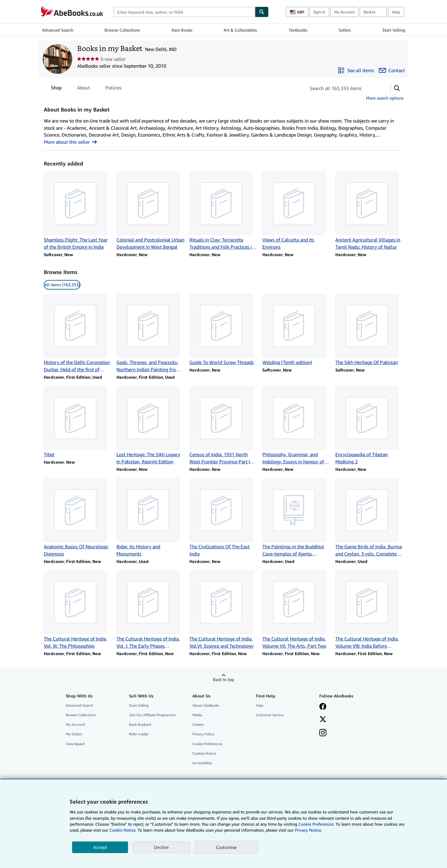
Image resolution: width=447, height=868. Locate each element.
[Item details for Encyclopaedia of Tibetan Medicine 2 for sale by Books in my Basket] (369, 426)
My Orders (74, 734)
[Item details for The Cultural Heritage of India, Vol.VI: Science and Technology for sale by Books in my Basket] (223, 610)
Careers (198, 724)
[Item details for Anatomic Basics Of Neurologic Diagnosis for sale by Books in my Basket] (78, 518)
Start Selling (394, 30)
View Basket (75, 744)
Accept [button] (100, 847)
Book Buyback (140, 724)
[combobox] (184, 12)
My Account (344, 12)
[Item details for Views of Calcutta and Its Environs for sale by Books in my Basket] (296, 211)
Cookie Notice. (123, 830)
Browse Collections (122, 30)
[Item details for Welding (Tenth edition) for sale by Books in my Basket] (296, 330)
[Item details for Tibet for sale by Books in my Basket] (78, 422)
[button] (397, 88)
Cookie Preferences (207, 744)
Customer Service (270, 715)
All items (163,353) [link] (62, 285)
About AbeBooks (206, 705)
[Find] (262, 12)
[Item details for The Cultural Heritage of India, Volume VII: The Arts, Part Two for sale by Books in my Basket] (296, 610)
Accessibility (202, 763)
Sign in (319, 12)
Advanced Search (58, 30)
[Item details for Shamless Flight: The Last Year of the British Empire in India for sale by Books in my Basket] (78, 211)
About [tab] (84, 89)
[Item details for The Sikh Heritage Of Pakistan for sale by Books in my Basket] (369, 330)
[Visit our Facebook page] (323, 707)
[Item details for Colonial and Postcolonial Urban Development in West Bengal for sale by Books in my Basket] (151, 211)
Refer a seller (139, 734)
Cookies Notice (204, 753)
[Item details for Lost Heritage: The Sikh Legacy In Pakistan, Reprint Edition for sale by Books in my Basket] (151, 426)
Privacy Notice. (308, 830)
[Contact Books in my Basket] (392, 70)
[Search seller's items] (342, 88)
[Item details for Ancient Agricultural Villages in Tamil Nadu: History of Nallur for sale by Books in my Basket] (369, 211)
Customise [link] (226, 847)
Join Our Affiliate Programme (152, 715)
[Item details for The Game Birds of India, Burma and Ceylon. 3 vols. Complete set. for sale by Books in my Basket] (369, 518)
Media (197, 715)
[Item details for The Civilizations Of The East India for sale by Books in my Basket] (223, 518)
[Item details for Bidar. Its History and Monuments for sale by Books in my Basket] (151, 518)
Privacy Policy (203, 734)
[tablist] (86, 88)
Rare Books (182, 30)
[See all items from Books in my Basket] (356, 70)
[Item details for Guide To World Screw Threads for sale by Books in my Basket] (223, 330)
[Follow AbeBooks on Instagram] (323, 733)
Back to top (223, 679)
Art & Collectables (240, 30)
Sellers (345, 30)
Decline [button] (161, 847)
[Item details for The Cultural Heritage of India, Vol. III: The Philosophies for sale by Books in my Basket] (78, 610)
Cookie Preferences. (316, 824)
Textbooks (298, 30)
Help (396, 12)
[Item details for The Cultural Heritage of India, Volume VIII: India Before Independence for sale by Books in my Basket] (369, 610)
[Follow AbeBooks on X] (323, 720)
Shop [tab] (56, 89)
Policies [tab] (113, 89)
